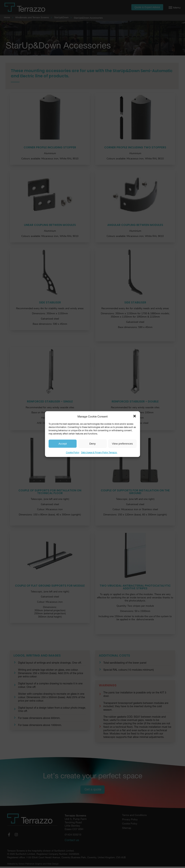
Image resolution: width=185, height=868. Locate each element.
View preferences (122, 444)
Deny (92, 444)
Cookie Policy (73, 452)
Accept (63, 444)
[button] (135, 416)
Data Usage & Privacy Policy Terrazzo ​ (99, 452)
